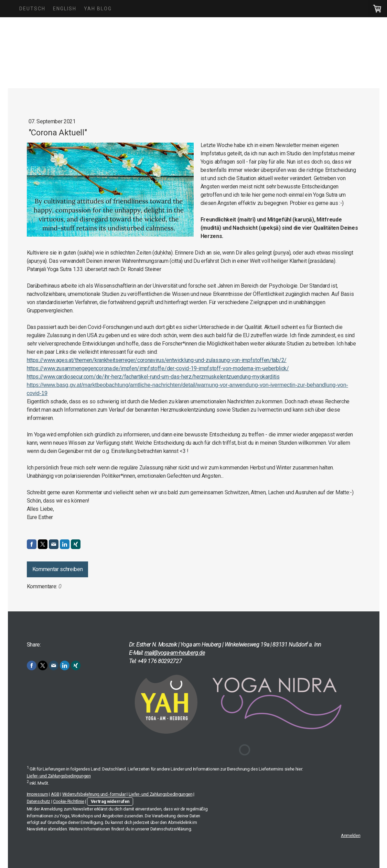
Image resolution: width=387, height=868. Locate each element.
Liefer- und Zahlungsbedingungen (59, 776)
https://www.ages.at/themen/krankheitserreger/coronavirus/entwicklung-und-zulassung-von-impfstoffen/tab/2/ (157, 360)
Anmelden (351, 835)
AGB (55, 794)
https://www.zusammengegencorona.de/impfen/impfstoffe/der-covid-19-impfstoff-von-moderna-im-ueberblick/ (158, 368)
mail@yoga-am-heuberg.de (175, 653)
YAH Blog (98, 9)
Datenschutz (39, 801)
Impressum (37, 794)
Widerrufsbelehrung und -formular (94, 794)
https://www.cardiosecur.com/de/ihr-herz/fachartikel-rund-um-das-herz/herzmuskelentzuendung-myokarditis (153, 377)
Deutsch (32, 9)
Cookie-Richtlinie (69, 801)
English (65, 9)
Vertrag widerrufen (110, 801)
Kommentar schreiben (58, 569)
